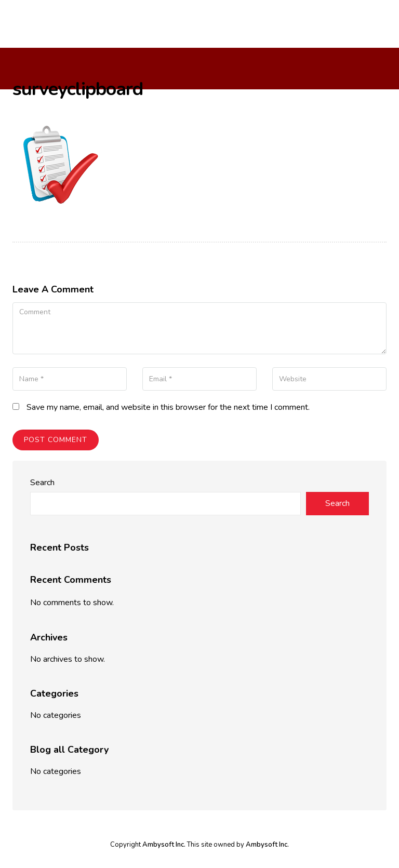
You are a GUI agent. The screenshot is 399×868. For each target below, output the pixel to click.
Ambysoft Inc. (164, 845)
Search (42, 483)
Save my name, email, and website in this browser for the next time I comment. (168, 407)
